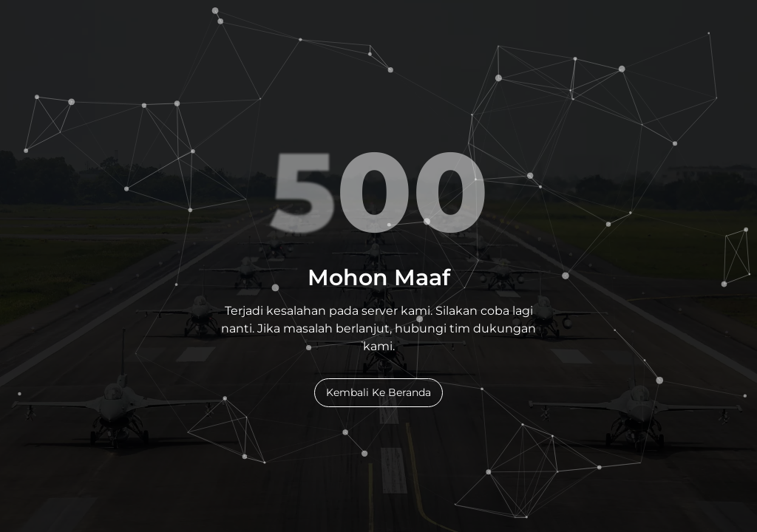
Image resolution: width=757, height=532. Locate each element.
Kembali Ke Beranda (378, 392)
